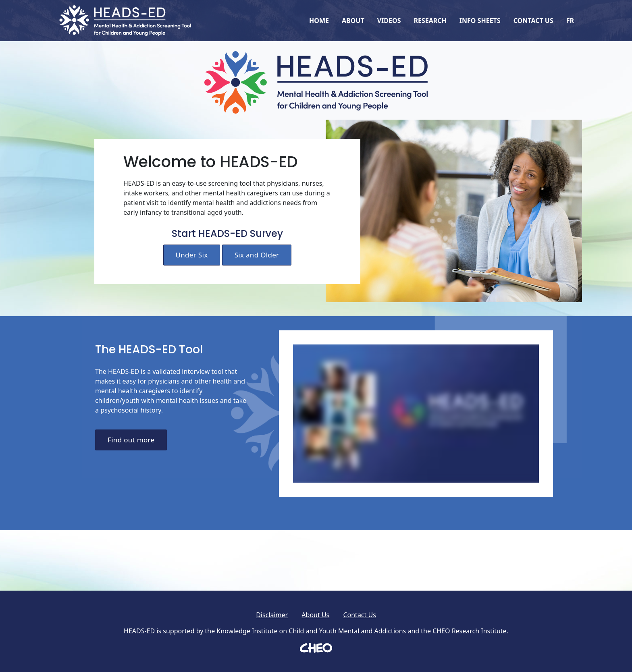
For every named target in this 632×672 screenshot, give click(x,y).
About (353, 21)
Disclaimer (272, 615)
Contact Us (533, 21)
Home (319, 21)
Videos (389, 21)
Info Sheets (480, 21)
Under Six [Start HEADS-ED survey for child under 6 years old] (192, 255)
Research (430, 21)
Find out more (131, 440)
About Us (315, 615)
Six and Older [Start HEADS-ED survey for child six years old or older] (257, 255)
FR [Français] (570, 21)
